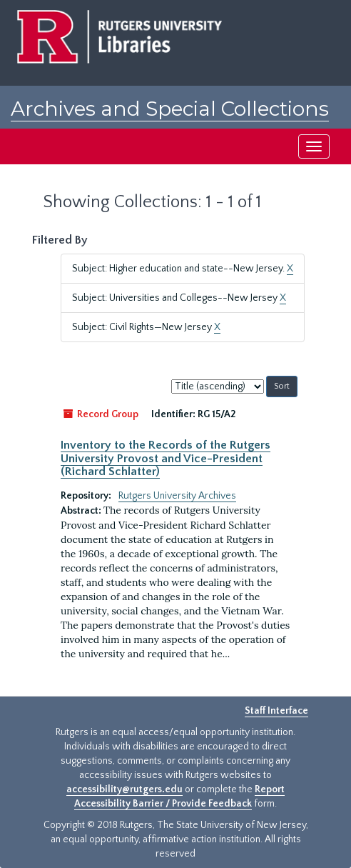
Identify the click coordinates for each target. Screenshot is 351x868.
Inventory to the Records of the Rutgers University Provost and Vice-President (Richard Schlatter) (166, 458)
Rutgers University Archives (177, 496)
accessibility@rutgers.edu (124, 789)
